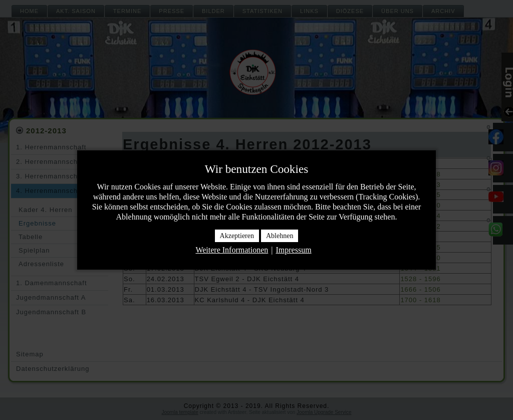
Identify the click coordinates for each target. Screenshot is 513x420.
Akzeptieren (237, 236)
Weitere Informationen (232, 250)
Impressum (293, 250)
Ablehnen (280, 236)
